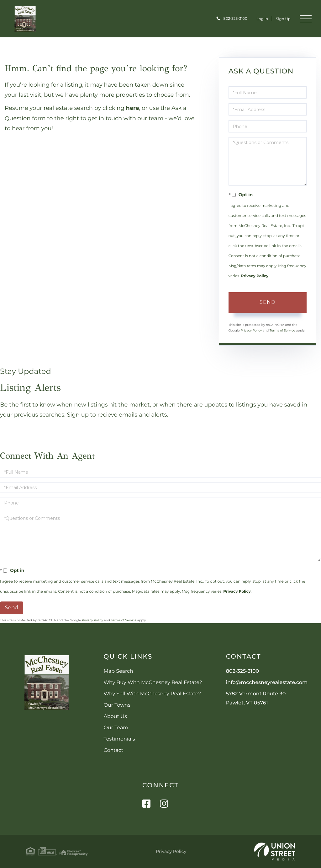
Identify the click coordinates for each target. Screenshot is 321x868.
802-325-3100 (227, 19)
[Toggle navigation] (306, 19)
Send (268, 302)
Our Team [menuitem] (116, 728)
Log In (258, 19)
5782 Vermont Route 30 (256, 698)
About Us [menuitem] (115, 717)
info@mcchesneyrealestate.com (267, 683)
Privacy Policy (255, 276)
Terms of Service (282, 330)
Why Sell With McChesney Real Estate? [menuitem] (152, 694)
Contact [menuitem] (113, 750)
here (133, 108)
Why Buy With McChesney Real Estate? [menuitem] (153, 683)
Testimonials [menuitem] (119, 739)
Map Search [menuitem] (118, 671)
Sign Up (282, 19)
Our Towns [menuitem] (117, 705)
